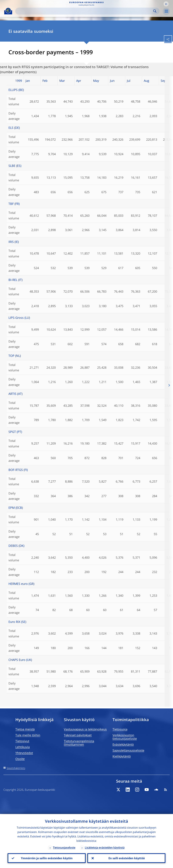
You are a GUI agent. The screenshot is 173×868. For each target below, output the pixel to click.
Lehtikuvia (23, 747)
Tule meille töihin (28, 735)
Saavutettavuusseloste (128, 750)
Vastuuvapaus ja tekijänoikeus (85, 729)
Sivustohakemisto (16, 768)
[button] (166, 4)
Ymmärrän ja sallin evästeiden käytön (47, 858)
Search (155, 11)
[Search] (85, 11)
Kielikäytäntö (122, 756)
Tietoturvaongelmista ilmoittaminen (79, 743)
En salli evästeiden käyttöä (126, 858)
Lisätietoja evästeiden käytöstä (105, 847)
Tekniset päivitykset (78, 735)
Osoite (20, 759)
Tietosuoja (120, 729)
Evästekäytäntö (123, 744)
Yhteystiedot (24, 753)
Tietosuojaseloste (64, 847)
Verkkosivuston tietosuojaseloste (125, 737)
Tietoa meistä (25, 729)
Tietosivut (22, 741)
